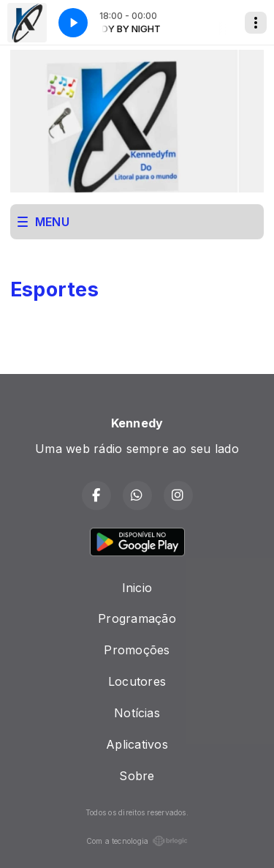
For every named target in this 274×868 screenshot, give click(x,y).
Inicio (137, 588)
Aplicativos (137, 744)
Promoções (137, 650)
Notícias (137, 713)
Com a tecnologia (137, 841)
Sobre (137, 776)
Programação (137, 618)
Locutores (137, 681)
